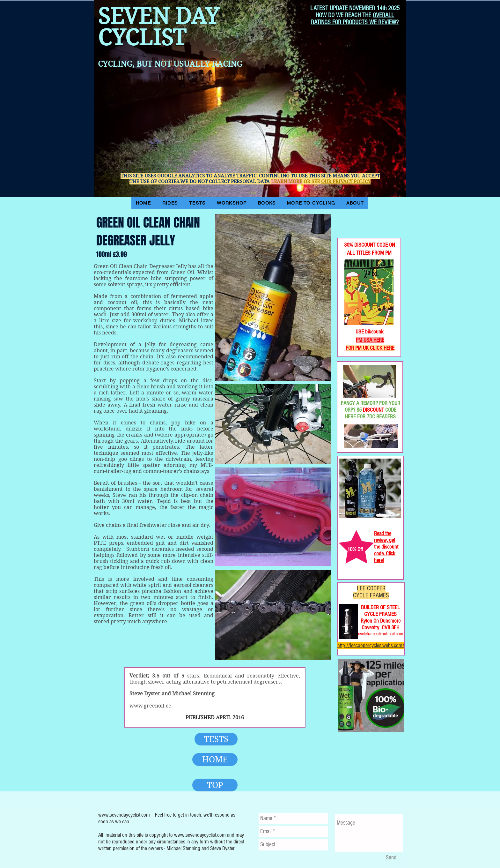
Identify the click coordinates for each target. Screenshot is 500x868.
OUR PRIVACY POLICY (346, 182)
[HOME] (215, 759)
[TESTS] (216, 739)
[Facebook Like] (358, 217)
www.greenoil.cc (150, 706)
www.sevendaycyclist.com (124, 815)
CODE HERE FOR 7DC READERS (371, 413)
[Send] (391, 858)
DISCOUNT (373, 410)
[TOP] (215, 785)
